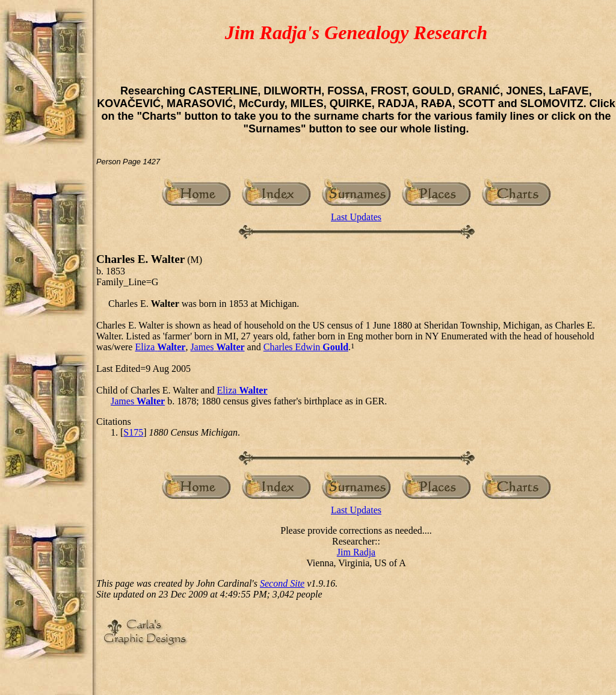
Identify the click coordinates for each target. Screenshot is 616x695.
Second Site (282, 583)
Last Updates (356, 217)
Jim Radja (356, 552)
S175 (133, 432)
